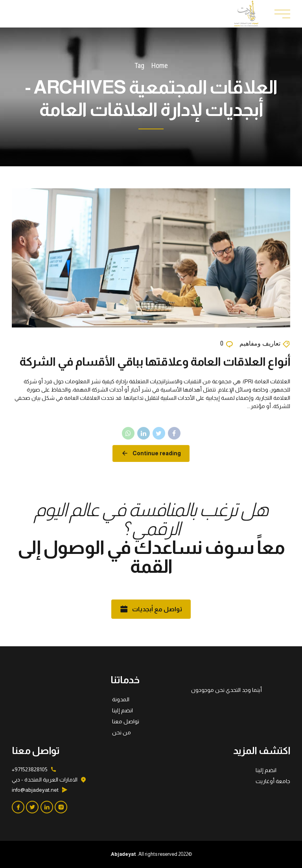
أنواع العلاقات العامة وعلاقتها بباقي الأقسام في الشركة (155, 361)
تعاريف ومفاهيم (260, 344)
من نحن (122, 732)
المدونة (121, 699)
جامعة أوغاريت (273, 781)
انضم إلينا (122, 710)
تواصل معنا (126, 721)
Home (160, 65)
